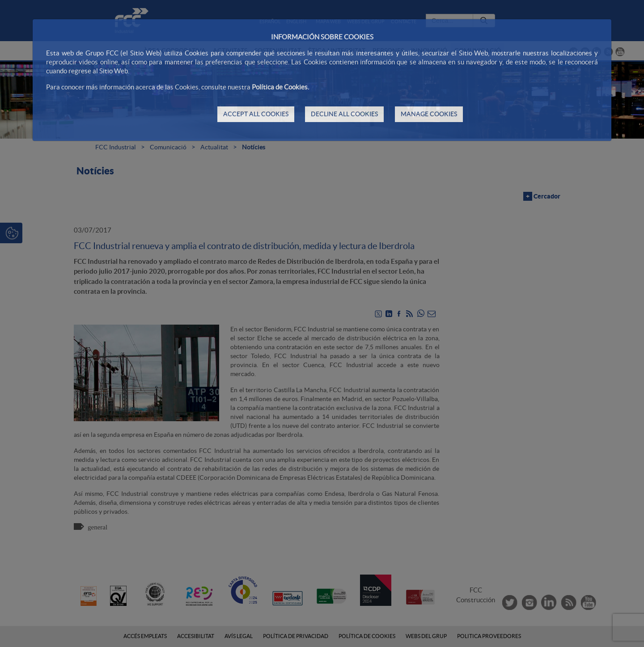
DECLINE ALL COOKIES (344, 114)
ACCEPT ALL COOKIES (256, 114)
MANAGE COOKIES (429, 114)
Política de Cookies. (280, 87)
